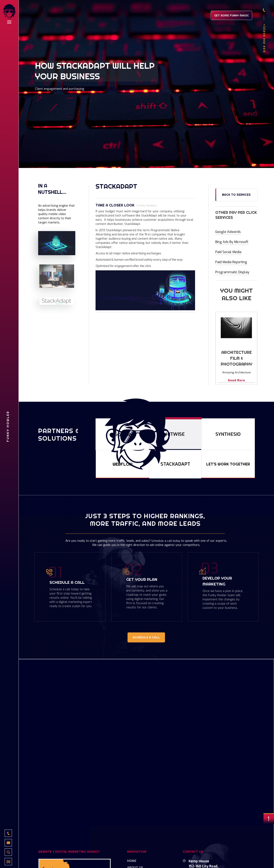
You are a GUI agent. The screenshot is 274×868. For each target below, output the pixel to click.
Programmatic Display (232, 272)
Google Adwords (228, 232)
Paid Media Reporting (231, 262)
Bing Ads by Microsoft (232, 242)
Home (132, 861)
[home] (9, 12)
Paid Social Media (228, 252)
